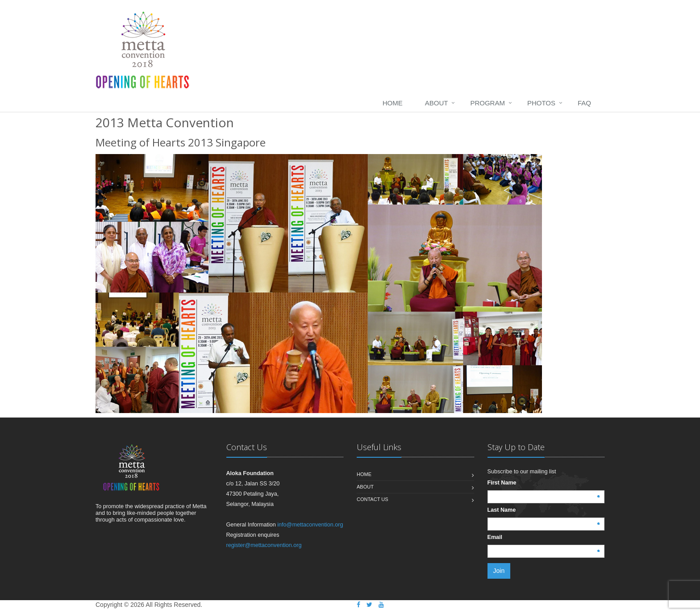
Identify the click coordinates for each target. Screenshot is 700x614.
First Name (502, 483)
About (437, 103)
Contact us (373, 499)
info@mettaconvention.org (310, 525)
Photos (541, 103)
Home (364, 474)
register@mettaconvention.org (264, 545)
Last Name (502, 510)
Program (487, 103)
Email (495, 537)
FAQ (584, 103)
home (393, 103)
